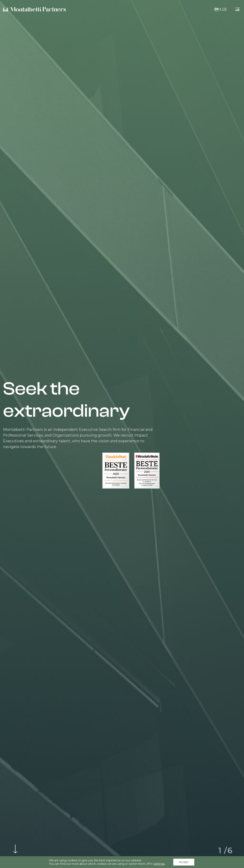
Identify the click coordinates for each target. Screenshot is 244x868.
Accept (184, 862)
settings (159, 864)
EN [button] (217, 9)
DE (225, 9)
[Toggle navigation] (237, 9)
